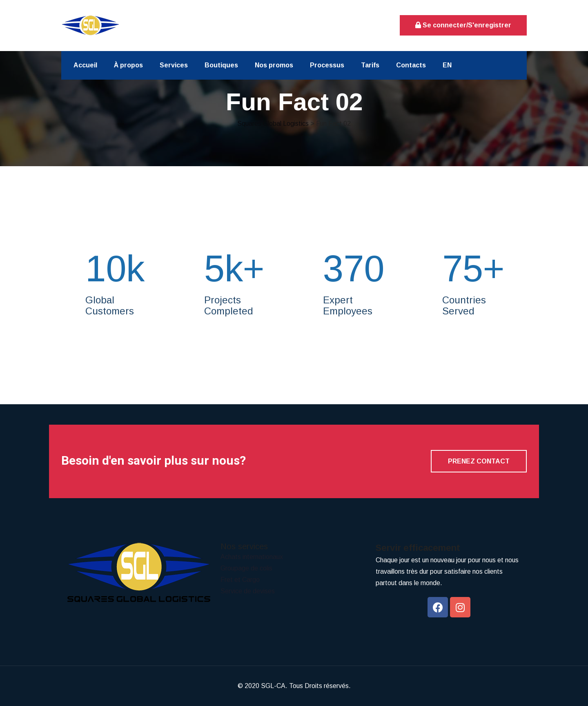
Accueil (85, 65)
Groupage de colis (246, 568)
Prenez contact (479, 461)
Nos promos (274, 65)
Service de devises (248, 591)
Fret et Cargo (240, 580)
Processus (327, 65)
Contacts (411, 65)
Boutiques (221, 65)
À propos (128, 65)
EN (447, 65)
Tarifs (370, 65)
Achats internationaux (252, 557)
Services (174, 65)
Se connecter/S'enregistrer (463, 25)
